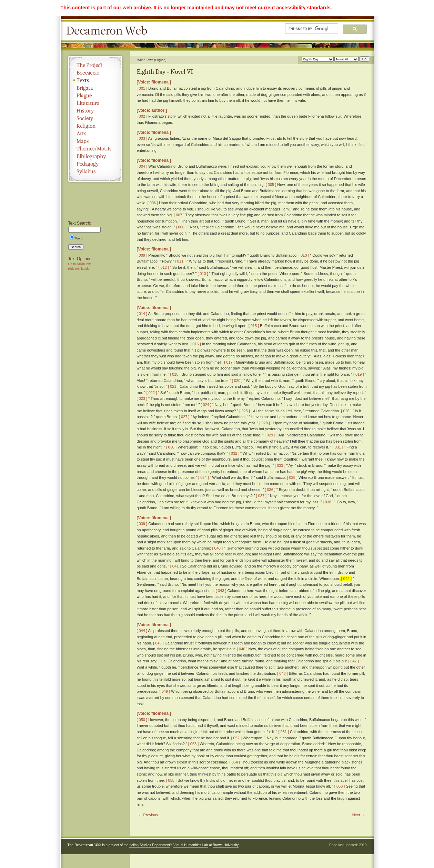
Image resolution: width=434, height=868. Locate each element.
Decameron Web (109, 31)
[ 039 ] (142, 524)
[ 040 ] (217, 548)
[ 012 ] (164, 267)
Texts (95, 80)
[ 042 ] (346, 579)
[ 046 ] (242, 649)
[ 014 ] (142, 314)
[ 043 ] (221, 591)
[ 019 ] (359, 374)
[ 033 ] (280, 465)
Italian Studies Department (150, 845)
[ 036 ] (270, 490)
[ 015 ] (254, 326)
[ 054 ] (235, 762)
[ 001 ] (142, 88)
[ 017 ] (229, 362)
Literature (95, 103)
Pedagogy (95, 164)
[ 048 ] (282, 673)
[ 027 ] (184, 417)
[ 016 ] (196, 344)
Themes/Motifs (95, 149)
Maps (95, 141)
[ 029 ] (270, 435)
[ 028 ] (265, 423)
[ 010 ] (304, 255)
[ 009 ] (142, 255)
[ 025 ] (245, 411)
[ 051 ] (284, 732)
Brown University (225, 845)
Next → (359, 815)
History (95, 111)
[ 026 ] (346, 411)
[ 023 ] (142, 398)
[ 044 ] (142, 631)
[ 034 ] (204, 477)
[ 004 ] (142, 166)
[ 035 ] (292, 477)
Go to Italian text (80, 264)
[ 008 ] (181, 227)
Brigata (95, 88)
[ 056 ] (340, 786)
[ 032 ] (234, 453)
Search (76, 247)
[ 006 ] (153, 203)
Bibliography (95, 156)
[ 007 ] (179, 215)
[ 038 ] (328, 502)
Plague (95, 96)
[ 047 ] (354, 661)
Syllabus (95, 171)
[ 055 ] (171, 780)
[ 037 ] (261, 496)
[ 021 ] (173, 386)
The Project (95, 65)
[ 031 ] (338, 447)
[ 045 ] (158, 643)
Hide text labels (79, 269)
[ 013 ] (203, 274)
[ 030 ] (171, 447)
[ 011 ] (180, 261)
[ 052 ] (236, 738)
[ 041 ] (176, 566)
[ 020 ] (237, 381)
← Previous (148, 815)
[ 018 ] (175, 374)
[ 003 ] (142, 138)
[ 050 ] (142, 720)
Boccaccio (95, 73)
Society (95, 118)
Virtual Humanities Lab (191, 845)
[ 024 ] (206, 405)
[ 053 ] (194, 744)
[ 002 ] (142, 116)
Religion (95, 126)
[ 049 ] (165, 691)
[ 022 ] (152, 393)
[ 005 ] (271, 185)
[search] (308, 29)
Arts (95, 134)
